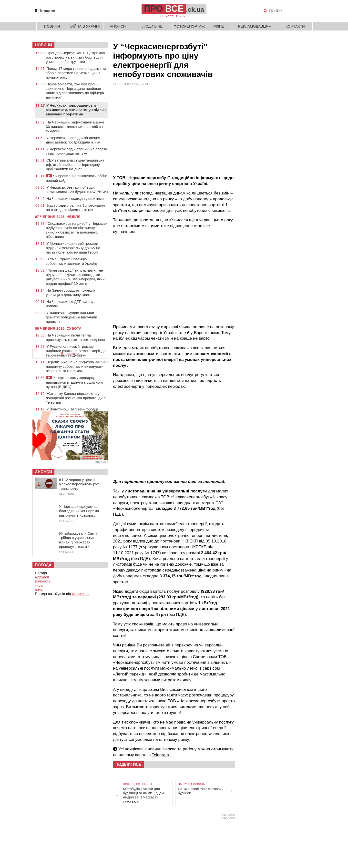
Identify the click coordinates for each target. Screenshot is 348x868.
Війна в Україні (85, 26)
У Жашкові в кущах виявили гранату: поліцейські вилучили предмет (72, 317)
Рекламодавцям (255, 26)
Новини (52, 26)
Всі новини (70, 353)
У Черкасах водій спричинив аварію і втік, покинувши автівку (76, 151)
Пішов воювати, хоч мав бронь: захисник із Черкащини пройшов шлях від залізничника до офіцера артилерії (75, 91)
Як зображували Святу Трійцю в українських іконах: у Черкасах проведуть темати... (78, 540)
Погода (43, 565)
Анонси (118, 26)
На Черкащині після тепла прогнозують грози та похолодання (75, 337)
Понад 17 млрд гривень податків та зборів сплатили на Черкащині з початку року (76, 73)
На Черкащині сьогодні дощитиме (75, 199)
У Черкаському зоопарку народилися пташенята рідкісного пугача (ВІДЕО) (74, 382)
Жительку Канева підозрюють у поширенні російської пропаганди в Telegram (76, 398)
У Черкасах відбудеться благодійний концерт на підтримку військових (79, 511)
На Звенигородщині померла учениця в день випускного (71, 292)
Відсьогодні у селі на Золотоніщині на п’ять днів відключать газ (76, 208)
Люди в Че (153, 26)
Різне (219, 26)
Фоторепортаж (189, 26)
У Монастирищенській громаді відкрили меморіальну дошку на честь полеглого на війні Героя (73, 248)
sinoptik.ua (81, 594)
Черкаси (47, 11)
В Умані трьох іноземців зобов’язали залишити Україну (72, 261)
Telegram (160, 755)
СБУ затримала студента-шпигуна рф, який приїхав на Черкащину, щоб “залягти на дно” (75, 165)
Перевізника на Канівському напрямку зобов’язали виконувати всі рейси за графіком (75, 366)
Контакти (295, 26)
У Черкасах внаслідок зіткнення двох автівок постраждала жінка (73, 140)
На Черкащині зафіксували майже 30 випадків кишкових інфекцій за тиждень (75, 127)
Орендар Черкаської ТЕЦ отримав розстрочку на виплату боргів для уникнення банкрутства (75, 57)
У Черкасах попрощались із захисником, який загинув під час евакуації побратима (76, 110)
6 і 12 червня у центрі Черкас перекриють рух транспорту (79, 484)
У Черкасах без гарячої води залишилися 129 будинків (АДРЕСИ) (77, 189)
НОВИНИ (43, 45)
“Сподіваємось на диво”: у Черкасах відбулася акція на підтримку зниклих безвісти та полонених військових (77, 230)
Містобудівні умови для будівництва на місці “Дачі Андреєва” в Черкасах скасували (143, 795)
